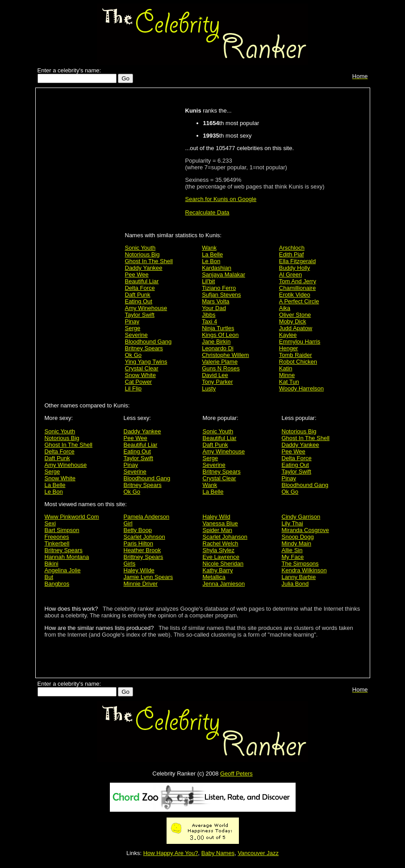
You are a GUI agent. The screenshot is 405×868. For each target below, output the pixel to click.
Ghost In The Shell (149, 261)
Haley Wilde (139, 570)
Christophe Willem (225, 355)
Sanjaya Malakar (223, 275)
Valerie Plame (220, 362)
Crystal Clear (142, 368)
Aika (285, 308)
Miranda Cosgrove (305, 530)
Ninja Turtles (218, 328)
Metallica (214, 577)
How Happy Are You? (171, 853)
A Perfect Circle (299, 301)
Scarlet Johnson (144, 537)
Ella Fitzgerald (297, 261)
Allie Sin (292, 550)
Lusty (209, 388)
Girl (128, 523)
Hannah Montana (67, 557)
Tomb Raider (296, 355)
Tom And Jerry (298, 281)
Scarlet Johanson (225, 537)
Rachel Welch (221, 543)
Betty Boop (138, 530)
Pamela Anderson (147, 517)
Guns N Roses (221, 368)
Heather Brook (142, 550)
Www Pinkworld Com (72, 517)
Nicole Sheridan (223, 564)
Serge (133, 328)
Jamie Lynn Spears (148, 577)
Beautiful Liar (142, 281)
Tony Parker (217, 382)
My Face (293, 557)
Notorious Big (142, 254)
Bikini (52, 564)
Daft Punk (138, 295)
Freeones (57, 537)
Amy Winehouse (146, 308)
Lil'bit (208, 281)
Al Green (290, 275)
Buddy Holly (294, 268)
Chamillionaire (297, 288)
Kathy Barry (218, 570)
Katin (286, 368)
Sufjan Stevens (221, 295)
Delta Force (140, 288)
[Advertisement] (83, 233)
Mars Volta (215, 301)
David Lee (215, 375)
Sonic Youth (140, 248)
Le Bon (211, 261)
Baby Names (218, 853)
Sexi (50, 523)
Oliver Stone (295, 315)
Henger (289, 348)
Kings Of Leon (220, 335)
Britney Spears (144, 348)
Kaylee (288, 335)
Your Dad (214, 308)
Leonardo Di (218, 348)
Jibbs (209, 315)
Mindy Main (296, 543)
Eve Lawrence (221, 557)
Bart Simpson (62, 530)
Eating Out (139, 301)
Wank (209, 248)
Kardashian (217, 268)
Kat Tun (289, 382)
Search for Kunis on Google (221, 199)
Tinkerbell (57, 543)
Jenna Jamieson (224, 584)
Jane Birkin (216, 342)
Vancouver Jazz (258, 853)
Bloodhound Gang (148, 342)
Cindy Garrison (301, 517)
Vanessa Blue (220, 523)
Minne (287, 375)
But (49, 577)
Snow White (140, 375)
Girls (130, 564)
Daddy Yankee (144, 268)
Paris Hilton (138, 543)
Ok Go (134, 355)
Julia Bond (295, 584)
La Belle (212, 254)
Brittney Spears (144, 557)
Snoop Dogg (298, 537)
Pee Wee (137, 275)
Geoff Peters (236, 774)
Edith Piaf (292, 254)
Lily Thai (292, 523)
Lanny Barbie (299, 577)
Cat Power (139, 382)
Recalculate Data (207, 212)
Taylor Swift (140, 315)
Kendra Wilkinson (304, 570)
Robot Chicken (298, 362)
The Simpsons (300, 564)
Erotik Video (295, 295)
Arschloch (292, 248)
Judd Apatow (296, 328)
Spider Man (217, 530)
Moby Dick (293, 321)
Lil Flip (134, 388)
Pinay (132, 321)
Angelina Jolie (63, 570)
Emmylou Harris (300, 342)
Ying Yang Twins (146, 362)
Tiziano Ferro (219, 288)
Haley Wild (217, 517)
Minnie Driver (141, 584)
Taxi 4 (209, 321)
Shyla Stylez (219, 550)
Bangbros (57, 584)
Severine (136, 335)
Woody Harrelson (301, 388)
